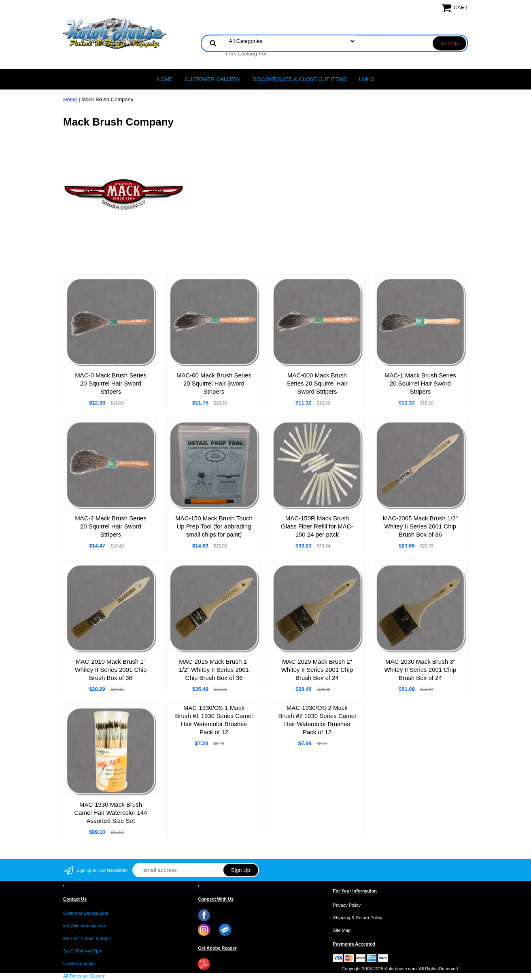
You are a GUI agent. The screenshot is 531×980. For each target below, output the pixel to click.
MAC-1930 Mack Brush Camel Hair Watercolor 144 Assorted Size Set (110, 813)
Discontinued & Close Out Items (300, 79)
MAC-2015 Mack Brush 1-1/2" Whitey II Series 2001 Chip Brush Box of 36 (214, 670)
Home (165, 79)
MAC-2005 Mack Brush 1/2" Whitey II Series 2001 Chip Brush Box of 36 (420, 526)
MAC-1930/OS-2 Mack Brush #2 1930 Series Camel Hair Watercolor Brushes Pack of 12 (317, 720)
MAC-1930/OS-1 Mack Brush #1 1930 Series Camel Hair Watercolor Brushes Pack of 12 (214, 720)
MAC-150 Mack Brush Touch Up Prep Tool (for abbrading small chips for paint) (214, 526)
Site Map (342, 930)
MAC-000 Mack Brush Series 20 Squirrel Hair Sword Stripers (317, 383)
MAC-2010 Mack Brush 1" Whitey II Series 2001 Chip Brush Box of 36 (111, 670)
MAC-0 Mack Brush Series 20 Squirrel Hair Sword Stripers (111, 383)
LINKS (367, 79)
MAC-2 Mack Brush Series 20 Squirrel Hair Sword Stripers (111, 526)
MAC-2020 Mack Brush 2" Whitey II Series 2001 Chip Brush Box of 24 (317, 670)
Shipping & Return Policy (358, 918)
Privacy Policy (347, 905)
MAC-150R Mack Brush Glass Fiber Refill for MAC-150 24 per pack (317, 526)
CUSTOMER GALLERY (212, 79)
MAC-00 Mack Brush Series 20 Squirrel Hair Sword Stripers (214, 383)
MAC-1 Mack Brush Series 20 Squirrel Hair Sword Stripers (420, 383)
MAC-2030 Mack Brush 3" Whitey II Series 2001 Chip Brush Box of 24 (421, 670)
